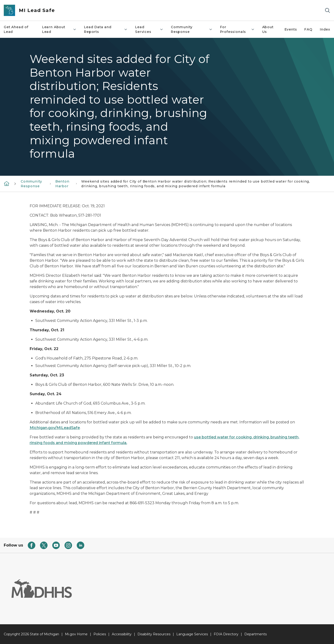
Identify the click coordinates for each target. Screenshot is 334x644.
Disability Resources (154, 634)
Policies (100, 634)
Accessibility (122, 634)
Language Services (192, 634)
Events (291, 29)
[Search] (327, 10)
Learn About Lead (59, 29)
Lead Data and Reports (106, 29)
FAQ (308, 29)
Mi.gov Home (76, 634)
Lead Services (149, 29)
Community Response (192, 29)
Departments (256, 634)
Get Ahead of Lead (16, 29)
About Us (268, 29)
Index (325, 29)
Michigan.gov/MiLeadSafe (55, 428)
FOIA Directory (226, 634)
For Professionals (237, 29)
